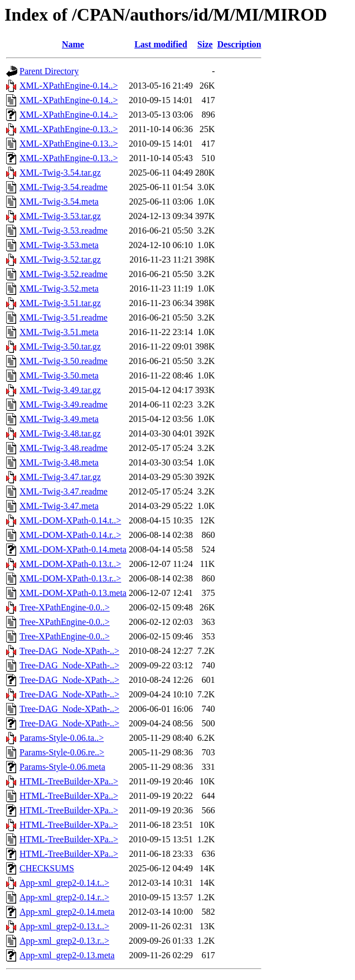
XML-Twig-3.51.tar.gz (60, 303)
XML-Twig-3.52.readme (64, 274)
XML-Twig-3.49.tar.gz (60, 390)
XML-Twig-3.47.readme (64, 491)
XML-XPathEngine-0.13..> (69, 129)
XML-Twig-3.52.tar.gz (60, 259)
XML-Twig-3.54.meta (59, 202)
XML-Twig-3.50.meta (59, 375)
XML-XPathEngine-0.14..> (69, 86)
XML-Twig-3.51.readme (64, 317)
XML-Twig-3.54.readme (64, 187)
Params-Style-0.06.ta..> (62, 738)
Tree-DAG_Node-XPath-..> (69, 651)
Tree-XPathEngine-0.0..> (65, 607)
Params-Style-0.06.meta (62, 767)
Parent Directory (49, 71)
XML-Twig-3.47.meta (59, 506)
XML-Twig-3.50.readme (64, 361)
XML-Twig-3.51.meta (59, 332)
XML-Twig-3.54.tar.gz (60, 173)
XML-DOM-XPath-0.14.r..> (70, 535)
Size (205, 44)
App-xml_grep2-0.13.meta (67, 955)
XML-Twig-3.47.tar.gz (60, 477)
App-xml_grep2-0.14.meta (67, 912)
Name (73, 44)
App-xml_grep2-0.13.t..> (64, 926)
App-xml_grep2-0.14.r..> (64, 897)
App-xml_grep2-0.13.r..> (64, 941)
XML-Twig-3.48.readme (64, 448)
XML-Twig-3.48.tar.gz (60, 433)
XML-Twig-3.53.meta (59, 245)
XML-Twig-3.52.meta (59, 288)
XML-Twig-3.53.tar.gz (60, 216)
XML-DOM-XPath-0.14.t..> (70, 520)
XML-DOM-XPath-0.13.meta (73, 593)
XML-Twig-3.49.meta (59, 419)
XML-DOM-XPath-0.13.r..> (70, 578)
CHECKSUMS (47, 868)
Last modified (161, 44)
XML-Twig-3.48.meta (59, 462)
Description (239, 44)
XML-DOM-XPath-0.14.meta (73, 549)
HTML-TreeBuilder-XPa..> (69, 781)
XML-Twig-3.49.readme (64, 404)
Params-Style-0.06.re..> (62, 752)
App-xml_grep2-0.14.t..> (64, 883)
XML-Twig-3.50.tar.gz (60, 346)
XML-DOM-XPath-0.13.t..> (70, 564)
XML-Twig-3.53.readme (64, 231)
